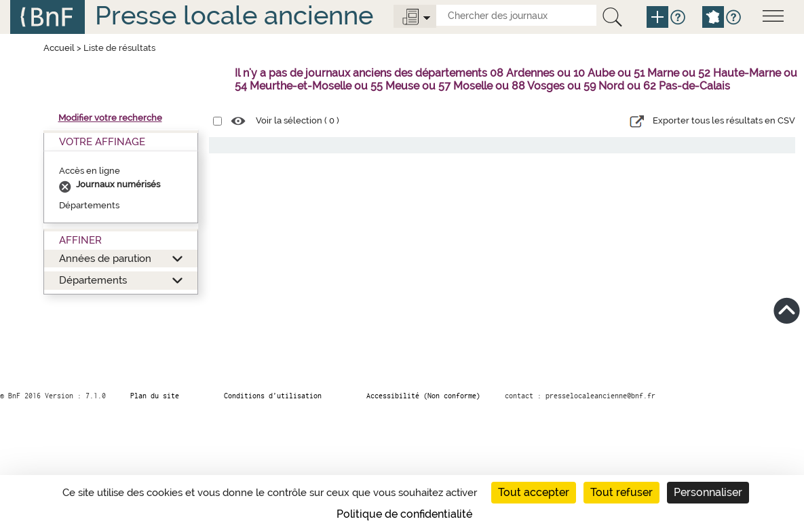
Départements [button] (93, 280)
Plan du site (155, 396)
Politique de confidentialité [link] (404, 514)
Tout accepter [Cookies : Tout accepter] (534, 492)
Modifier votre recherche (110, 118)
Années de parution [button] (105, 258)
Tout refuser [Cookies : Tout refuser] (621, 492)
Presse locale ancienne (234, 15)
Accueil (59, 48)
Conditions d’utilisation (273, 396)
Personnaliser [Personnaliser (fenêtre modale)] (708, 492)
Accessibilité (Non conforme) (423, 396)
